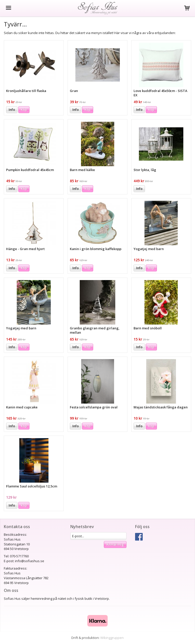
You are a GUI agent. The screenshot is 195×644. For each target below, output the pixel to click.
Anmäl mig (115, 544)
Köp (24, 110)
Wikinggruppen (112, 638)
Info (12, 110)
